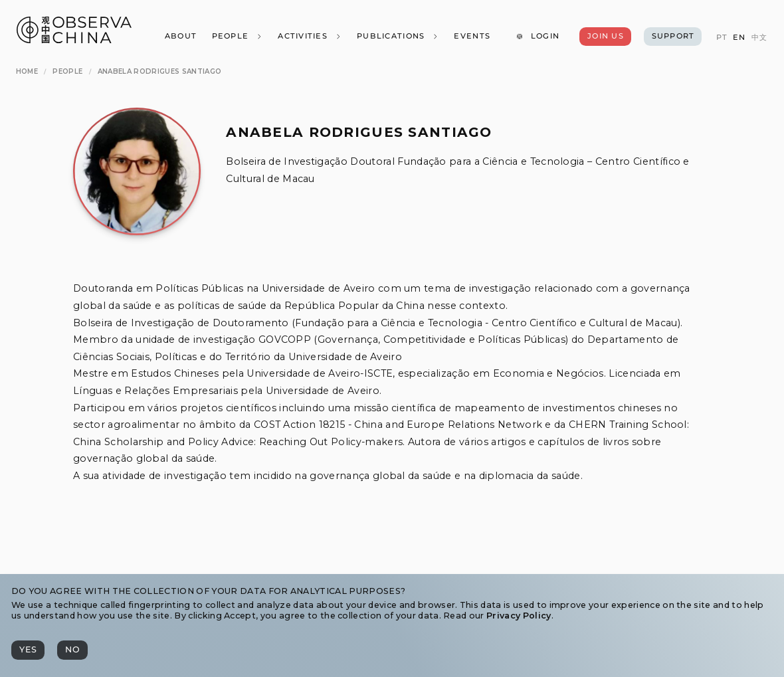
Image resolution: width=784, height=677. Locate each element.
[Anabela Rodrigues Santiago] (159, 71)
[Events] (472, 37)
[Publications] (398, 37)
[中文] (759, 38)
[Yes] (28, 650)
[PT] (721, 38)
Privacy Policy (519, 616)
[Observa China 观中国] (74, 40)
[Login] (538, 37)
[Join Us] (605, 37)
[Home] (27, 71)
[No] (72, 650)
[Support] (673, 37)
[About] (180, 37)
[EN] (739, 38)
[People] (237, 37)
